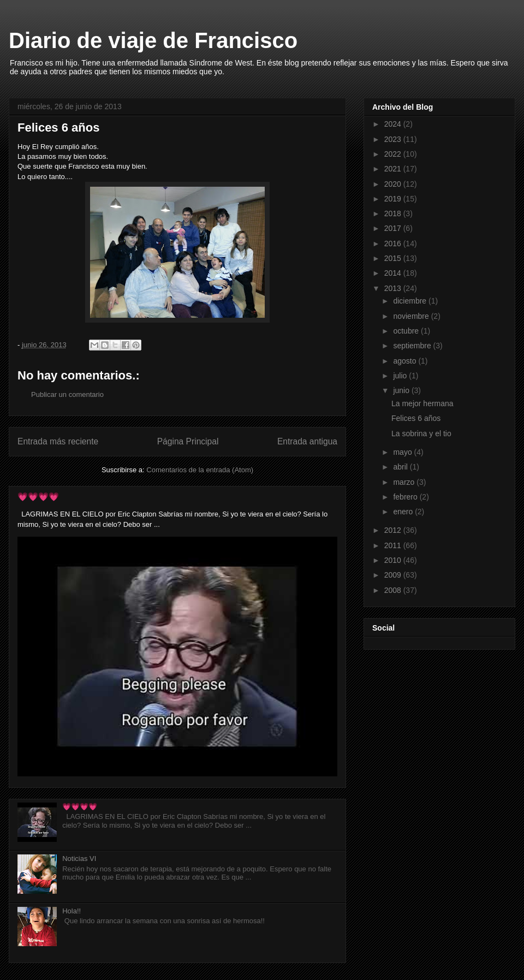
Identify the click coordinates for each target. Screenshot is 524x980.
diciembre (411, 301)
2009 (394, 575)
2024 (394, 124)
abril (401, 467)
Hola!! (72, 911)
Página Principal (188, 441)
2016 (394, 243)
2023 (394, 139)
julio (401, 376)
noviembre (412, 316)
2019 (394, 199)
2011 (394, 545)
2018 (394, 213)
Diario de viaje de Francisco (153, 40)
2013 (394, 288)
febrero (406, 497)
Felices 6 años (416, 418)
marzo (405, 482)
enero (404, 512)
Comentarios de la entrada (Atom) (200, 470)
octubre (407, 331)
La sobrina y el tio (421, 433)
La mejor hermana (422, 403)
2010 (394, 560)
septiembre (413, 346)
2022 (394, 154)
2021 (394, 169)
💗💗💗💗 (38, 497)
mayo (403, 452)
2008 (394, 590)
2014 (394, 273)
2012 (394, 530)
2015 (394, 258)
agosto (406, 361)
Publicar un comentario (67, 394)
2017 (394, 228)
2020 (394, 184)
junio (402, 390)
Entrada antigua (307, 441)
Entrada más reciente (58, 441)
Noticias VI (79, 859)
